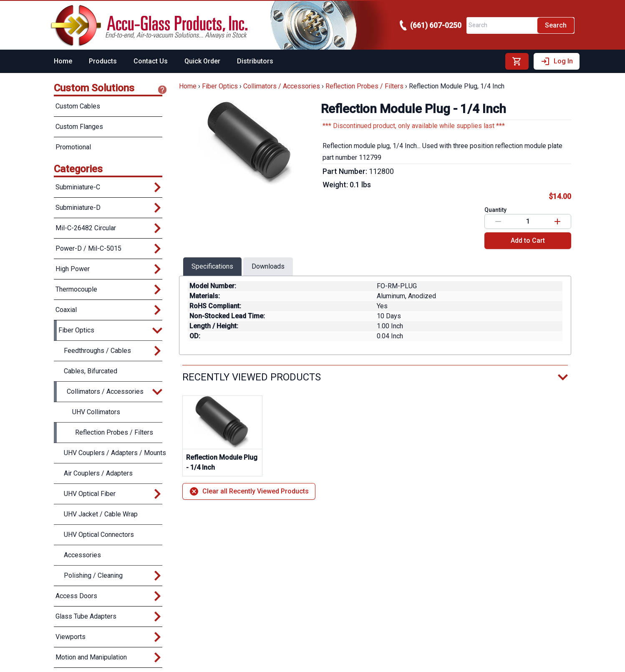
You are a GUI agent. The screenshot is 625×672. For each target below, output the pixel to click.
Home (63, 61)
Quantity (495, 210)
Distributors (255, 61)
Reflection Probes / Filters (364, 86)
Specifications (212, 266)
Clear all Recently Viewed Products (249, 491)
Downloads (268, 266)
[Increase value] (557, 221)
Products (103, 61)
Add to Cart (528, 240)
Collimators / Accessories (282, 86)
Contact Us (151, 61)
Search (556, 25)
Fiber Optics (220, 86)
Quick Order (202, 61)
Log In (557, 61)
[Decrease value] (498, 221)
